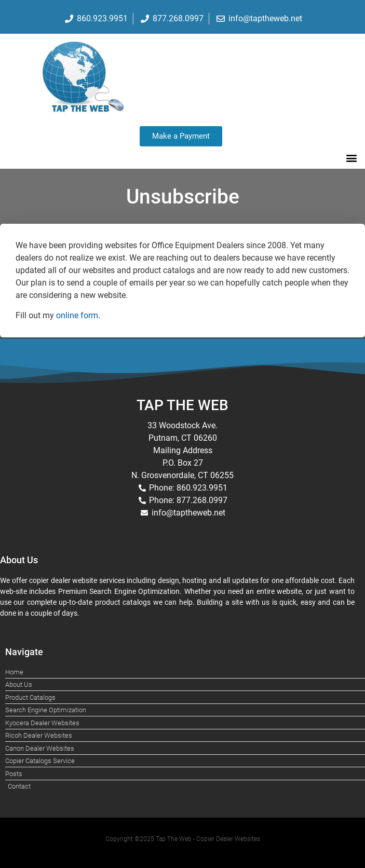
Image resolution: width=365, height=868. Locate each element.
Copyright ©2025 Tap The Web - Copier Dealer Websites (183, 839)
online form (77, 315)
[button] (351, 158)
